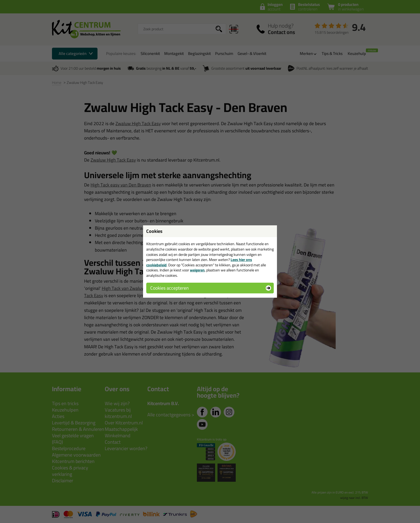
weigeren (197, 270)
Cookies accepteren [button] (169, 288)
